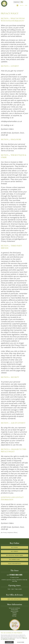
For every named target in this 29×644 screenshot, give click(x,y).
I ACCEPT (9, 642)
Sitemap (14, 616)
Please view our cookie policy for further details (14, 639)
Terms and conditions (14, 608)
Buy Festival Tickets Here (15, 555)
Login (26, 5)
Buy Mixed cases (14, 559)
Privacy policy (15, 610)
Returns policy (15, 611)
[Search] (16, 2)
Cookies (14, 614)
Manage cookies (21, 642)
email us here (15, 577)
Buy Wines (15, 547)
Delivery (15, 613)
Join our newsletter (15, 599)
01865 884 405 (16, 575)
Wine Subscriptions (14, 564)
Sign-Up (22, 5)
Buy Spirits (14, 551)
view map (15, 581)
